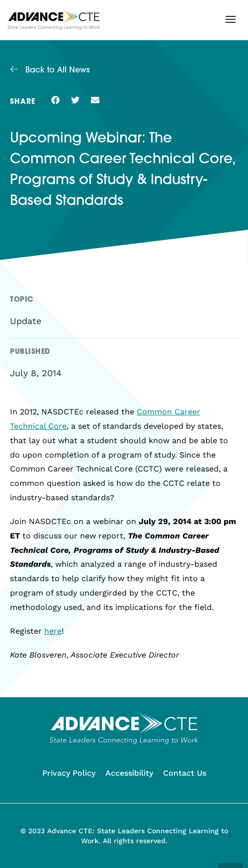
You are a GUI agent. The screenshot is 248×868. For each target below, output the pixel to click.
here (53, 631)
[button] (231, 19)
